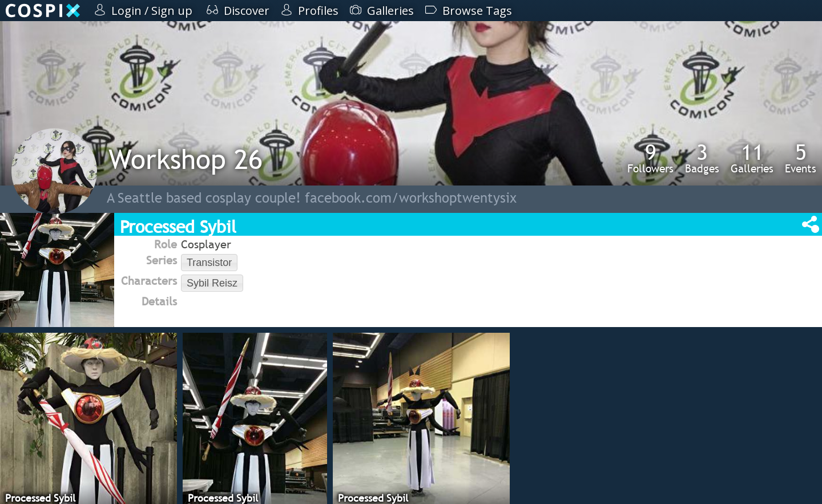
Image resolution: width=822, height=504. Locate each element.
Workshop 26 (186, 159)
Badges (702, 158)
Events (801, 158)
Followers (650, 158)
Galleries (752, 158)
